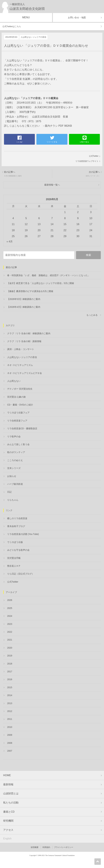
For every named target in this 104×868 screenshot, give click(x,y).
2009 (10, 735)
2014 (10, 695)
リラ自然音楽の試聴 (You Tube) (23, 534)
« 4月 (10, 242)
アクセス (8, 830)
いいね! (19, 142)
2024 (10, 616)
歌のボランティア (16, 452)
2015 (10, 687)
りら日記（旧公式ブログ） (21, 574)
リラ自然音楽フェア (17, 421)
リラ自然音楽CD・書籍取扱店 (22, 428)
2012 (10, 711)
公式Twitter (94, 156)
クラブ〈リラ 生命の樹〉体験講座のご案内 (29, 333)
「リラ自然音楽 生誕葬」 (18, 79)
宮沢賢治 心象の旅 (16, 397)
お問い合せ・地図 (77, 17)
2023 (10, 624)
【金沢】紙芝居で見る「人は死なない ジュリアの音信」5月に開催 (41, 283)
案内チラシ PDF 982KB (58, 126)
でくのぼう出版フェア (18, 413)
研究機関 (8, 821)
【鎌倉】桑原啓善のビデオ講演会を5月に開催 (30, 291)
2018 (10, 664)
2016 (10, 679)
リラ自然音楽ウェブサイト (87, 161)
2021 (10, 640)
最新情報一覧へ (52, 185)
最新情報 (8, 784)
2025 (10, 608)
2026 (10, 600)
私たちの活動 (11, 803)
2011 (10, 719)
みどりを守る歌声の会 (18, 550)
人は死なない (14, 381)
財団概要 (35, 847)
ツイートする (52, 142)
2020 (10, 648)
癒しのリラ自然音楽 (17, 518)
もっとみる (92, 315)
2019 (10, 656)
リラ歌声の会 (14, 436)
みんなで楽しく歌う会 (18, 444)
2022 (10, 632)
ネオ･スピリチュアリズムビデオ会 (25, 373)
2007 (10, 751)
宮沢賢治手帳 (14, 558)
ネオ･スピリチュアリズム (20, 365)
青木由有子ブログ (16, 526)
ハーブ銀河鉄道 (15, 484)
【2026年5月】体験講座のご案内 (24, 299)
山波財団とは (11, 793)
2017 (10, 672)
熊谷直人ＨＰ (14, 566)
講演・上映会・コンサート (21, 349)
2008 (10, 743)
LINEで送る (84, 142)
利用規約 (46, 847)
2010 (10, 727)
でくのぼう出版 (15, 542)
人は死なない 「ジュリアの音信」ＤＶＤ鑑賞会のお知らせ (46, 46)
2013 (10, 703)
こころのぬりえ (15, 460)
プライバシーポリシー (64, 847)
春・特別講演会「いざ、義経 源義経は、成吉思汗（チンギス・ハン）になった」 (49, 275)
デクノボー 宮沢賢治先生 (20, 389)
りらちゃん (13, 500)
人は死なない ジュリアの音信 (33, 37)
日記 (9, 492)
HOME (7, 775)
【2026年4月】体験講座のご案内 (24, 307)
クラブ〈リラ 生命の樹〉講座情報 (24, 341)
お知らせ (12, 476)
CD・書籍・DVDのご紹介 (20, 405)
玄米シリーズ (14, 468)
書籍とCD (9, 812)
